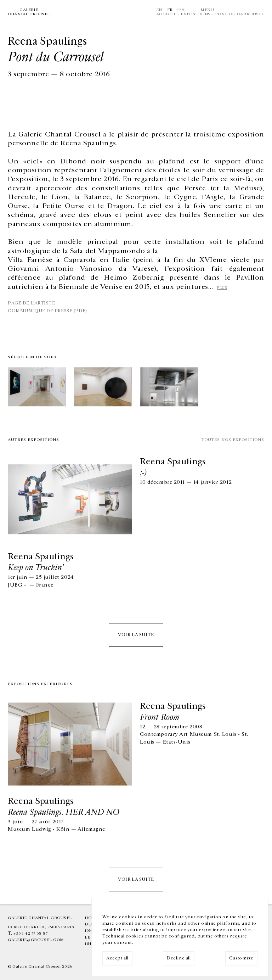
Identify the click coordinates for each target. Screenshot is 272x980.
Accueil (166, 14)
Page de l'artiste (32, 303)
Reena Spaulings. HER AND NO (64, 812)
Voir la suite (136, 635)
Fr (170, 10)
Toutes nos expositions (233, 440)
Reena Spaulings (41, 556)
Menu (207, 10)
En (159, 10)
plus (222, 288)
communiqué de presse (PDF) (47, 311)
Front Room (160, 717)
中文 (181, 10)
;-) (143, 472)
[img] (37, 388)
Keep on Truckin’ (36, 567)
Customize (241, 958)
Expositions (195, 14)
